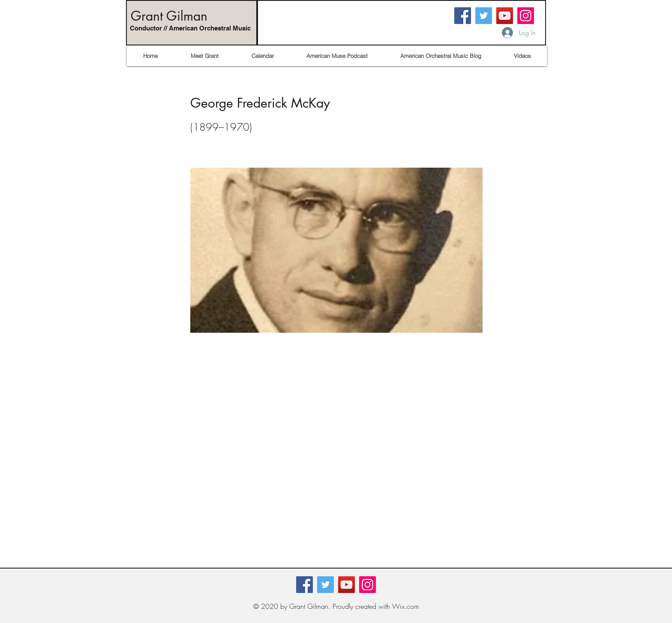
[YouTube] (505, 16)
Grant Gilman (169, 16)
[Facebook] (463, 16)
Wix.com (406, 606)
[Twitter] (484, 16)
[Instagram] (526, 16)
